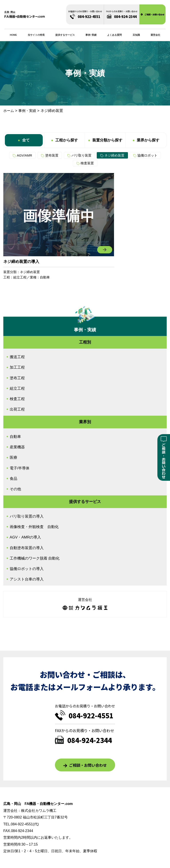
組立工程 (20, 277)
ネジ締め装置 (114, 155)
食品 (14, 479)
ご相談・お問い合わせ (88, 765)
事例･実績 (91, 35)
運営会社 (155, 35)
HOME (13, 35)
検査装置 (87, 163)
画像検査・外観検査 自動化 (34, 527)
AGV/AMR (24, 155)
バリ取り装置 (81, 155)
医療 (14, 458)
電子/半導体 (20, 468)
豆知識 (136, 35)
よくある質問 (114, 35)
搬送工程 (17, 357)
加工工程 (17, 367)
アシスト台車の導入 (27, 579)
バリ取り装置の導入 (27, 516)
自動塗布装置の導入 (27, 548)
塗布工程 (17, 378)
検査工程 (17, 399)
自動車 (45, 277)
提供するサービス (65, 35)
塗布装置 (52, 155)
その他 (15, 489)
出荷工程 (17, 409)
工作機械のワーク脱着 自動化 (35, 558)
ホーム (9, 111)
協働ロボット (147, 155)
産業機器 (17, 447)
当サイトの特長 (36, 35)
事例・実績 (27, 111)
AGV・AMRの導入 (25, 537)
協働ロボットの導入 (27, 569)
